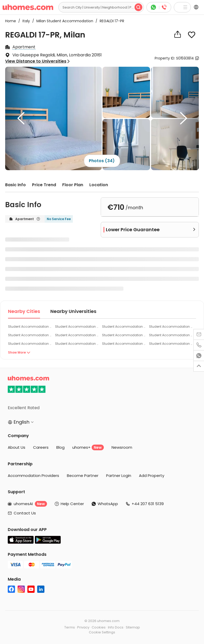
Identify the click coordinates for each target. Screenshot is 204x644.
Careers (41, 447)
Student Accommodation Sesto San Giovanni (124, 327)
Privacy (83, 627)
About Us (17, 447)
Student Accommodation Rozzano (124, 335)
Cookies (99, 627)
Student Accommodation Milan (30, 327)
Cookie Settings (102, 632)
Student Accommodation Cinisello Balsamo (171, 335)
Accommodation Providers (33, 475)
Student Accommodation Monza (77, 344)
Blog (60, 447)
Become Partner (83, 475)
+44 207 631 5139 (148, 504)
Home (11, 21)
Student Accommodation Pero (77, 335)
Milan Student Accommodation (63, 21)
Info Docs (116, 627)
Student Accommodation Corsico (77, 327)
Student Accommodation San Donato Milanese (171, 327)
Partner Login (119, 475)
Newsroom (122, 447)
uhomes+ (88, 447)
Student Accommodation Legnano (124, 344)
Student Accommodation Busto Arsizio (171, 344)
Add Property (152, 475)
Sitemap (133, 627)
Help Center (72, 504)
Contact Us (25, 513)
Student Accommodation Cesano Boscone (30, 335)
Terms (70, 627)
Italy (25, 21)
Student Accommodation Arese (30, 344)
